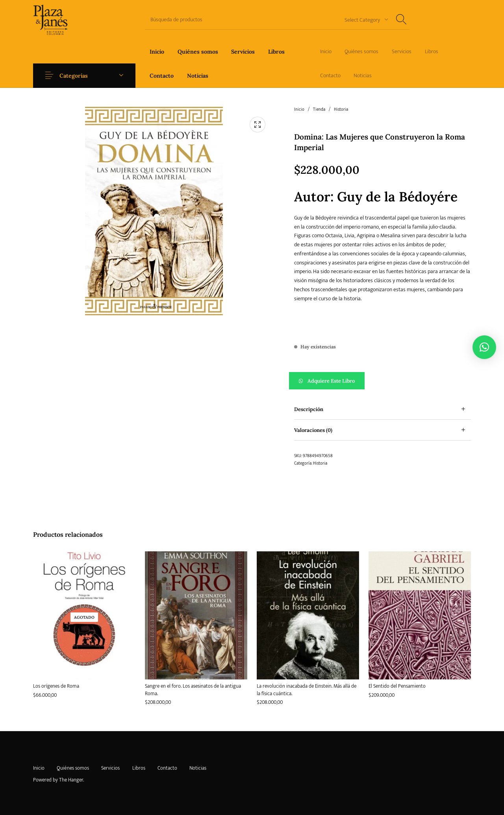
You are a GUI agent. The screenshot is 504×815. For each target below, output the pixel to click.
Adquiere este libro (331, 381)
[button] (383, 381)
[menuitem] (157, 51)
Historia (341, 110)
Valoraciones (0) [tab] (313, 430)
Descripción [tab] (309, 409)
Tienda (319, 110)
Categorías (76, 76)
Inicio (299, 110)
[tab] (383, 409)
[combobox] (363, 20)
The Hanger (71, 780)
